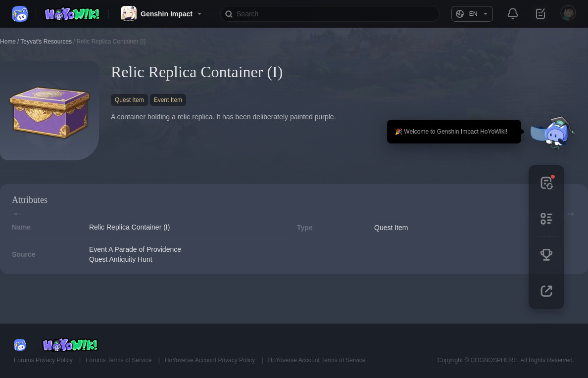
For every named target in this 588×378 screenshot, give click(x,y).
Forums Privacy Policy (44, 360)
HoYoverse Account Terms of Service (317, 360)
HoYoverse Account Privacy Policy (211, 360)
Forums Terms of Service (119, 360)
